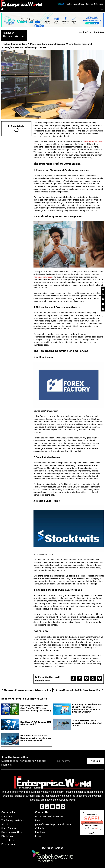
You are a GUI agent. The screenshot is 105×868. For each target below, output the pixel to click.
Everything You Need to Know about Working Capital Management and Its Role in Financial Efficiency (87, 708)
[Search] (2, 9)
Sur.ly (96, 828)
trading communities (43, 277)
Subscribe (99, 4)
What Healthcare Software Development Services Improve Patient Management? (36, 738)
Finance (7, 32)
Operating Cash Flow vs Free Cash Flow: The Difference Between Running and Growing (36, 708)
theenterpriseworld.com (92, 822)
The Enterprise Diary (75, 4)
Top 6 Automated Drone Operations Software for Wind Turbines (87, 723)
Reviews (89, 4)
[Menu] (102, 9)
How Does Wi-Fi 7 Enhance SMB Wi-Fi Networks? (36, 723)
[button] (73, 678)
